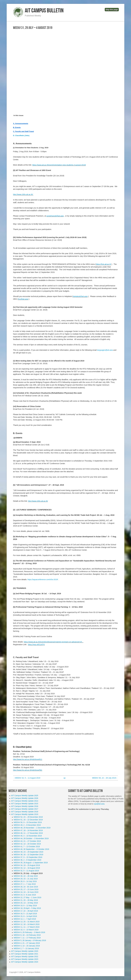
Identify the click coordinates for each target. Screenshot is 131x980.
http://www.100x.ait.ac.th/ (23, 194)
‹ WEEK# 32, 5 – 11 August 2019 (27, 778)
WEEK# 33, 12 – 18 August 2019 (27, 868)
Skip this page (112, 10)
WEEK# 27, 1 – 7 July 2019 (25, 884)
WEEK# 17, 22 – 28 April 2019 (26, 911)
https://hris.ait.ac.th (103, 264)
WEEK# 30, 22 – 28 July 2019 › (105, 778)
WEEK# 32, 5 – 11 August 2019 (26, 871)
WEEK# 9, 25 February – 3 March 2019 (29, 932)
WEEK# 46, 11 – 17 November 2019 (28, 833)
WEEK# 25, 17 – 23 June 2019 (26, 889)
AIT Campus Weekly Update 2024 (25, 962)
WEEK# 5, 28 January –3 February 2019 (30, 940)
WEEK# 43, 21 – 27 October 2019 (27, 841)
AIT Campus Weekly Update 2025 (25, 796)
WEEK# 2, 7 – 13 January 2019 (26, 948)
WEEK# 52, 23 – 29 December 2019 (28, 817)
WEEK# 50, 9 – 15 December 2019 (28, 822)
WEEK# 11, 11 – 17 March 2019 (27, 927)
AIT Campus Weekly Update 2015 (25, 804)
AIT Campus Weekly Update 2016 (25, 806)
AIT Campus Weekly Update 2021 (25, 954)
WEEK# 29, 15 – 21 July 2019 (26, 879)
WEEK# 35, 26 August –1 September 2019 (31, 863)
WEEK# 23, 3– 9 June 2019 (25, 895)
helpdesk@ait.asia (80, 296)
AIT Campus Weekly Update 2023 (25, 959)
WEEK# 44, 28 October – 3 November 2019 (31, 838)
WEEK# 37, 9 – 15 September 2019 (28, 857)
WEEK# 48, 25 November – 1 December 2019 (32, 828)
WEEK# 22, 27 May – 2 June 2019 (27, 897)
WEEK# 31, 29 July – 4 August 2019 (28, 873)
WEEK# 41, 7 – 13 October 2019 (27, 846)
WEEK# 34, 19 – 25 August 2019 (27, 865)
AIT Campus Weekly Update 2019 (25, 814)
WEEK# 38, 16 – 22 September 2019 (28, 855)
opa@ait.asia (99, 804)
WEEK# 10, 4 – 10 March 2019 (26, 930)
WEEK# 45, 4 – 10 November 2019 (28, 836)
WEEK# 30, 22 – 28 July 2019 (26, 876)
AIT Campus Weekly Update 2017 (25, 809)
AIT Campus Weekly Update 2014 (25, 801)
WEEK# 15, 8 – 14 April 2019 (25, 916)
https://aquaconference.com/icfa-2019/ (43, 579)
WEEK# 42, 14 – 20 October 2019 (27, 844)
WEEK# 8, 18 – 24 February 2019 (27, 935)
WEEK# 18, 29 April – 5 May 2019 (27, 908)
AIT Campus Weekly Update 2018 (25, 812)
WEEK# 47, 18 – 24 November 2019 (28, 830)
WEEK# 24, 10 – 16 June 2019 (26, 892)
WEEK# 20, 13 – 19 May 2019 (26, 903)
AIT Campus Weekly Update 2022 (25, 956)
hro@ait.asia (23, 299)
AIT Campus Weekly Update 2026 (25, 798)
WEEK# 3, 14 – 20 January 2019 (27, 946)
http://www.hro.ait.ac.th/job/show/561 (28, 770)
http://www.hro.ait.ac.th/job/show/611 (28, 759)
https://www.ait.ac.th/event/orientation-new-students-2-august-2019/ (59, 165)
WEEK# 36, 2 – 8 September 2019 (27, 860)
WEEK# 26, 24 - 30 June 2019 (26, 887)
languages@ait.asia (105, 350)
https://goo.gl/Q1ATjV (36, 645)
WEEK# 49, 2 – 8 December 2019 (27, 825)
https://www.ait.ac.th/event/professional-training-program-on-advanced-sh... (54, 642)
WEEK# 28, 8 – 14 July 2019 (25, 881)
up (64, 778)
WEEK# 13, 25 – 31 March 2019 (27, 922)
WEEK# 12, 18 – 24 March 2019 (27, 924)
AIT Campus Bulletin (44, 11)
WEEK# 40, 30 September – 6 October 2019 (31, 849)
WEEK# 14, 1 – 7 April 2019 (25, 919)
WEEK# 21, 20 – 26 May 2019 (26, 900)
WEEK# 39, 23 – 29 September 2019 (28, 852)
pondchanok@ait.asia (55, 216)
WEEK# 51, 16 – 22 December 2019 (28, 820)
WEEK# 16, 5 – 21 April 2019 (25, 914)
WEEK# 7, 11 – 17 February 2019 (27, 938)
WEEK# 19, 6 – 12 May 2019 (25, 906)
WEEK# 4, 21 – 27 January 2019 (27, 943)
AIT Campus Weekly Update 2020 (25, 951)
